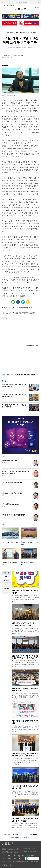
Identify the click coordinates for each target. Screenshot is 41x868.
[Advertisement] (21, 360)
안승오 (4, 463)
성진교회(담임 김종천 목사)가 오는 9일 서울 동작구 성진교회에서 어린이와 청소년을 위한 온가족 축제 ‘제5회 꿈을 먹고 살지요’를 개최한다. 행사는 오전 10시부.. (26, 598)
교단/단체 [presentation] (6, 581)
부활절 (5, 319)
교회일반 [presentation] (6, 577)
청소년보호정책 (7, 858)
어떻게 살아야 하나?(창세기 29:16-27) (13, 515)
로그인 (38, 2)
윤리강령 (21, 858)
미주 (29, 2)
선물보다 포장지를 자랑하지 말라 (12, 482)
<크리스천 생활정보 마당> (32, 346)
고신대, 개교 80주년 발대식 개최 (10, 542)
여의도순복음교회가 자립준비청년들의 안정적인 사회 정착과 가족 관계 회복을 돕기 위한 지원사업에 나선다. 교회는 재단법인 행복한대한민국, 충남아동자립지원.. (25, 761)
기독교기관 (18, 33)
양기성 (4, 506)
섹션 (2, 2)
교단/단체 (9, 33)
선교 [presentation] (6, 584)
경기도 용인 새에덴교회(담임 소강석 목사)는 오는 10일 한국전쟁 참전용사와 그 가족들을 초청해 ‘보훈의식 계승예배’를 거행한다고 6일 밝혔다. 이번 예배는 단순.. (26, 696)
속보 (4, 375)
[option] (11, 536)
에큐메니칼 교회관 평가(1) (10, 460)
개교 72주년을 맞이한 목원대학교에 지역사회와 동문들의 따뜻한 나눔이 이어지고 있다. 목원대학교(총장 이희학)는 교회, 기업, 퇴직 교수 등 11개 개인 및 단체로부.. (26, 794)
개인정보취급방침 (31, 856)
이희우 (4, 475)
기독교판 (20, 2)
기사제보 (23, 856)
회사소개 (4, 856)
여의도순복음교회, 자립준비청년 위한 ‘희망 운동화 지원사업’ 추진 (25, 755)
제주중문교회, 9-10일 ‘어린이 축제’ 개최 (25, 722)
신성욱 (4, 495)
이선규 (4, 517)
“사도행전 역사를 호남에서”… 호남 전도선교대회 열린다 (25, 820)
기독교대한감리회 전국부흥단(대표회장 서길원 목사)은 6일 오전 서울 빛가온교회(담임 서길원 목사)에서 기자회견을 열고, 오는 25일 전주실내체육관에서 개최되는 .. (25, 826)
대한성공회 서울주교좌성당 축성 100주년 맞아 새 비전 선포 (24, 624)
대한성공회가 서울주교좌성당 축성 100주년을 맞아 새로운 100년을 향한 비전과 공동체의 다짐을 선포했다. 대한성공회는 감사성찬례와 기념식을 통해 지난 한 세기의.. (26, 631)
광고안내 (10, 856)
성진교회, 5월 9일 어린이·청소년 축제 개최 (25, 592)
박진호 (4, 484)
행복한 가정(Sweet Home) (10, 504)
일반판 (26, 2)
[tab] (6, 577)
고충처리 (15, 858)
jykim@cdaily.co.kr (18, 55)
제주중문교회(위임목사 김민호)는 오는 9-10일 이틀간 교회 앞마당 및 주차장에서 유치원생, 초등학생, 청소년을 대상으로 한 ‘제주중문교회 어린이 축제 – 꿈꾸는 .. (26, 729)
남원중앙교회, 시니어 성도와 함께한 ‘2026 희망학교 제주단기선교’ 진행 (25, 657)
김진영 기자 (10, 55)
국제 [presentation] (6, 592)
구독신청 (34, 2)
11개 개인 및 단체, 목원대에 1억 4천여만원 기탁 (25, 787)
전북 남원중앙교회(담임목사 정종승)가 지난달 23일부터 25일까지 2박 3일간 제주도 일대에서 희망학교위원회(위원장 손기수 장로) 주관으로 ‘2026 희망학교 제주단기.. (25, 663)
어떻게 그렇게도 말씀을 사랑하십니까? (14, 493)
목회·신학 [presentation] (6, 588)
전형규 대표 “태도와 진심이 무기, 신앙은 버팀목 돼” (22, 375)
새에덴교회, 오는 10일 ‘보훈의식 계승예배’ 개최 (25, 689)
